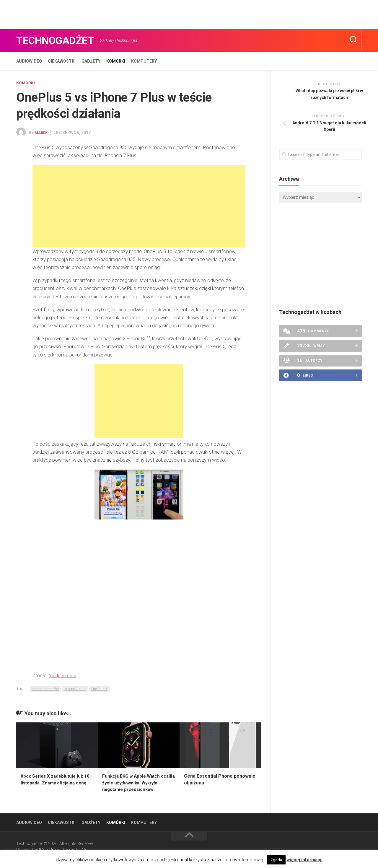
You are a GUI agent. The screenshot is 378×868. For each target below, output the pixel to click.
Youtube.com (64, 675)
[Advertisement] (107, 13)
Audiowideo (29, 61)
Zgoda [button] (276, 860)
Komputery (144, 61)
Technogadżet (61, 40)
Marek (42, 132)
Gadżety (91, 61)
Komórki (116, 61)
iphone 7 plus (75, 688)
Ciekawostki (62, 61)
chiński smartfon (45, 688)
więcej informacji (305, 860)
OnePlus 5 (99, 688)
